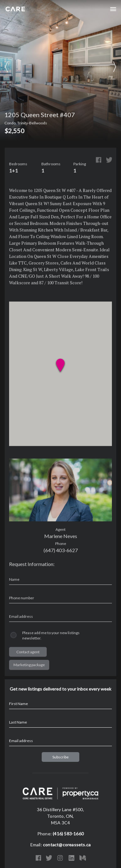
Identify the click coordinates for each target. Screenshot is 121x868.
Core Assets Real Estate (15, 9)
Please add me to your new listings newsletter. (51, 636)
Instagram (60, 858)
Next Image (115, 67)
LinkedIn (71, 858)
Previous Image (6, 67)
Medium (83, 858)
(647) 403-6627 (61, 551)
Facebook (98, 160)
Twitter (109, 160)
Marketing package (29, 665)
